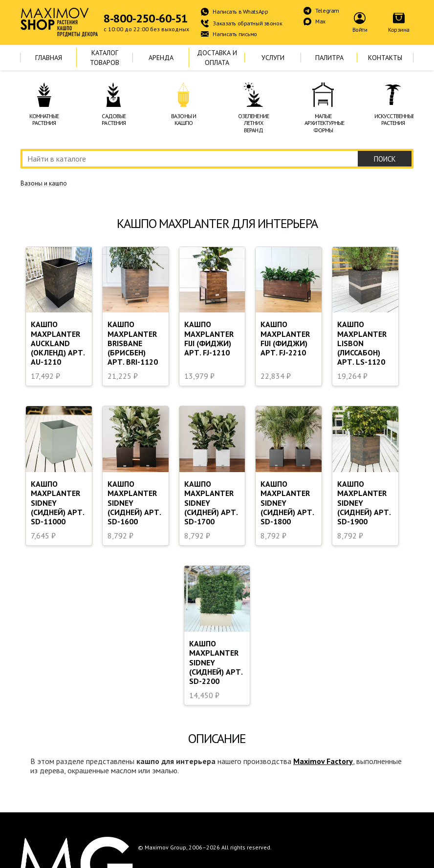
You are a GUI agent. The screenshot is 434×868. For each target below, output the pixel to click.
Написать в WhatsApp (240, 11)
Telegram (327, 10)
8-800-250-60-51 (146, 19)
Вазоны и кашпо (44, 184)
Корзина (399, 30)
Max (320, 21)
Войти (360, 30)
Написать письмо (235, 34)
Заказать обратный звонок (247, 23)
